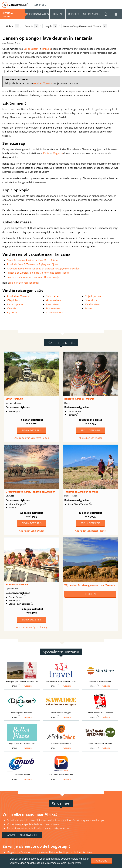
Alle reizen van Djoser (90, 438)
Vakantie (12, 308)
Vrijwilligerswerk (94, 296)
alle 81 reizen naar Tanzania (24, 283)
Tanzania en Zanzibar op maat (81, 492)
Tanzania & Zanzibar (17, 584)
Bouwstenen (53, 308)
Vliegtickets (13, 300)
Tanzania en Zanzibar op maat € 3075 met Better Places (38, 273)
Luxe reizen (52, 304)
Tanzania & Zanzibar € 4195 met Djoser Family (33, 277)
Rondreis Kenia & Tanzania (79, 399)
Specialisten (92, 300)
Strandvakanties (55, 312)
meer (16, 686)
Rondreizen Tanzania (18, 296)
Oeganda (58, 153)
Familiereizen (92, 304)
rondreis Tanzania (43, 83)
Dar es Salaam (31, 49)
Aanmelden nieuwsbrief (22, 835)
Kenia (46, 153)
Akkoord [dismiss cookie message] (102, 861)
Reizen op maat (15, 304)
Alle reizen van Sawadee (32, 531)
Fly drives (12, 312)
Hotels (89, 308)
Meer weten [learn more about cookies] (75, 863)
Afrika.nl (10, 26)
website (28, 686)
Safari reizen (53, 296)
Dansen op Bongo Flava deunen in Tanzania (82, 26)
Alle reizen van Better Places (90, 531)
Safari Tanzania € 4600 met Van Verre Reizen (32, 260)
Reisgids (48, 26)
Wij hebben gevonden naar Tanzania (90, 585)
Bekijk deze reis (32, 430)
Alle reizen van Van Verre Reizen (32, 438)
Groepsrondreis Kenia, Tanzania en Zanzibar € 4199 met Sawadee (43, 268)
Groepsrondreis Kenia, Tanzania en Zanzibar (30, 492)
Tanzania (29, 26)
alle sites (41, 5)
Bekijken (90, 594)
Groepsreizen (54, 300)
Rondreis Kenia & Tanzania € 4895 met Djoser (33, 264)
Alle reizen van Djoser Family (32, 627)
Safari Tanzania (14, 399)
